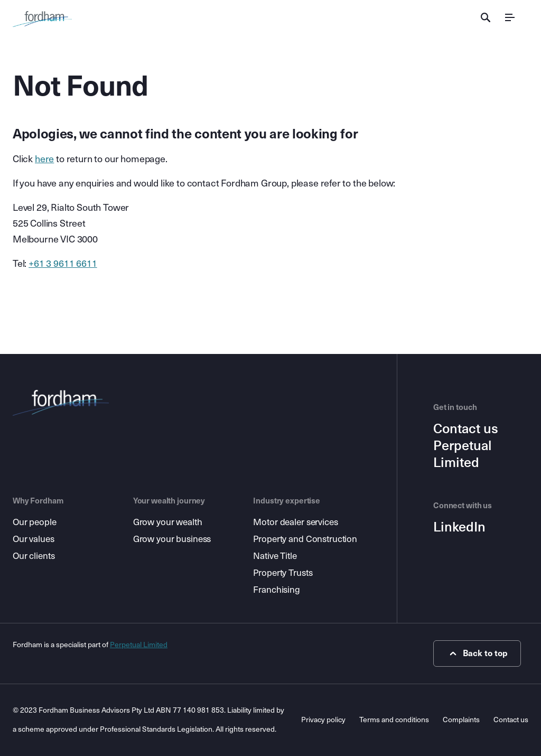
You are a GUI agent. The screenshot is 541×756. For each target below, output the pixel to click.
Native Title (275, 556)
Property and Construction (305, 539)
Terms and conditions (394, 720)
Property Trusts (283, 573)
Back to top (477, 654)
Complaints (461, 720)
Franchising (277, 590)
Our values (34, 539)
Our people (35, 522)
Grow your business (172, 539)
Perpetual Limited (463, 454)
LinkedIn (459, 527)
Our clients (34, 556)
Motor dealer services (295, 522)
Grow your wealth (168, 522)
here (44, 159)
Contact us (466, 429)
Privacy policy (323, 720)
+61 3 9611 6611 (63, 264)
